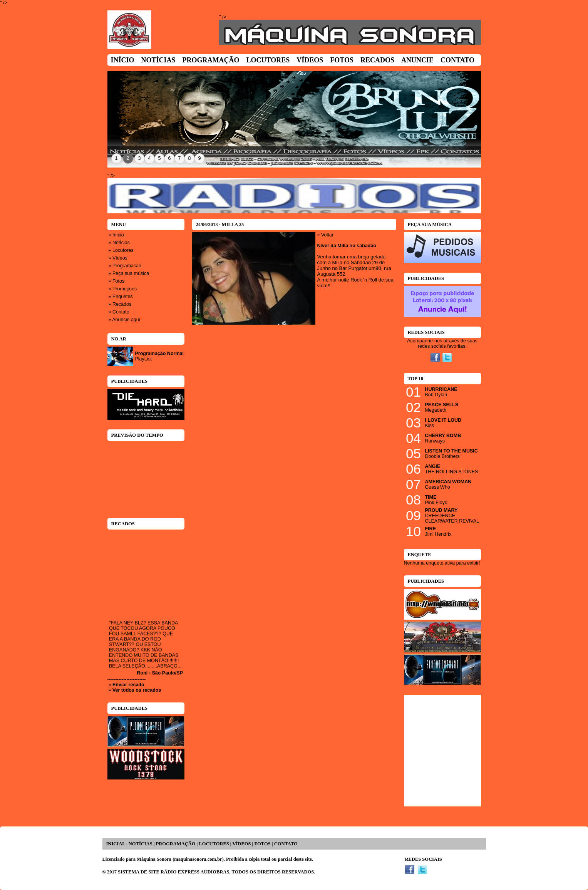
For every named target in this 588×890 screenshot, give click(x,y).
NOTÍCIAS (141, 844)
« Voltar (325, 235)
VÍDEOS (242, 844)
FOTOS (262, 844)
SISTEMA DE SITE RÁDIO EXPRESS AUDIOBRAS (173, 872)
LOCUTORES (214, 844)
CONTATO (286, 844)
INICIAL (116, 844)
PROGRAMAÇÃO (176, 844)
